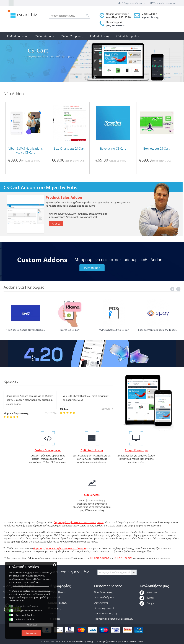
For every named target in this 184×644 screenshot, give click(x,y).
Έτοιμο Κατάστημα (136, 450)
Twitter (147, 598)
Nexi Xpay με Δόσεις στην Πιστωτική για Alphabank (26, 330)
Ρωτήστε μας (92, 268)
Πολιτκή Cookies (42, 579)
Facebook (148, 592)
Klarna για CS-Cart (70, 330)
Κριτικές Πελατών (58, 603)
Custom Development (48, 450)
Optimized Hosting (92, 450)
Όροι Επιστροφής (103, 592)
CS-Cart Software (17, 36)
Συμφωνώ (31, 633)
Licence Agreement (104, 608)
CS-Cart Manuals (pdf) (105, 613)
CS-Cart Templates (127, 36)
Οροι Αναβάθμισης (104, 597)
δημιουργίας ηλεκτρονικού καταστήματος (79, 522)
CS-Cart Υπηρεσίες (72, 36)
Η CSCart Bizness (57, 592)
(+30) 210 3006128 (115, 25)
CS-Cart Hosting (100, 36)
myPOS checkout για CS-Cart (114, 330)
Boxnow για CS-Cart (156, 149)
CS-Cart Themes (123, 558)
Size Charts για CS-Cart (69, 149)
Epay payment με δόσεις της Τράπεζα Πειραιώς (158, 330)
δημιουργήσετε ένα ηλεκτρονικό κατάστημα (60, 548)
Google (147, 603)
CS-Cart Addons (44, 36)
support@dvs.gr (151, 17)
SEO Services (92, 495)
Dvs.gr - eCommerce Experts (128, 641)
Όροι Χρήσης (101, 603)
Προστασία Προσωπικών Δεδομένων (113, 619)
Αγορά (56, 224)
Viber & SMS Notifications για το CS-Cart (26, 150)
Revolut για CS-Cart (113, 149)
